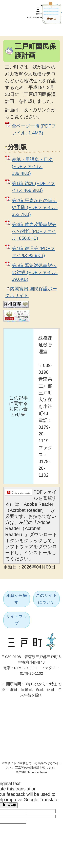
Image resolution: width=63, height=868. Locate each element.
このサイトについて (46, 599)
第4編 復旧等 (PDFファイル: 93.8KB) (33, 252)
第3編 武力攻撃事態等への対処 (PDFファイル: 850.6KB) (34, 231)
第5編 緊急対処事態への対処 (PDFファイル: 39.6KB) (35, 272)
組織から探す (17, 599)
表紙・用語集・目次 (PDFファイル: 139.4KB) (32, 166)
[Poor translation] (12, 805)
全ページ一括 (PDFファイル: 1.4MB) (34, 129)
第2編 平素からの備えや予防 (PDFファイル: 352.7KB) (35, 207)
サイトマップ (17, 620)
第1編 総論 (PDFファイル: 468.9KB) (33, 187)
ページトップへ (49, 701)
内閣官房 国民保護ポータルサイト (31, 292)
